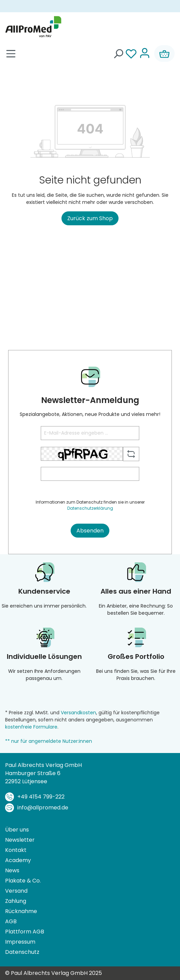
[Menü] (11, 54)
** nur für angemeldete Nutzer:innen (49, 741)
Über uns (17, 830)
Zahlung (16, 901)
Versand (16, 891)
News (12, 870)
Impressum (20, 942)
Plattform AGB (25, 932)
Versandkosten (78, 713)
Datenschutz (22, 952)
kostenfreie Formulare (31, 727)
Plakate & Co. (23, 881)
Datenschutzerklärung (90, 508)
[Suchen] (118, 54)
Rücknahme (21, 911)
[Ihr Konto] (145, 54)
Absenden (90, 531)
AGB (11, 921)
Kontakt (16, 850)
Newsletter (20, 840)
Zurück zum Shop (90, 218)
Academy (18, 860)
